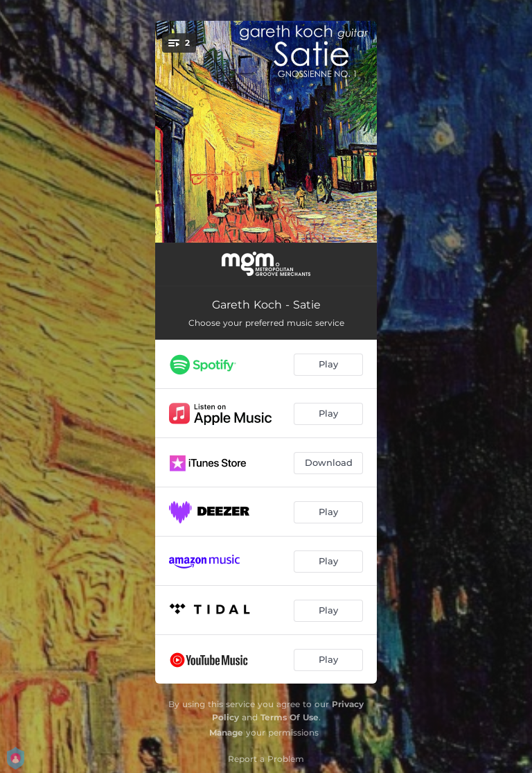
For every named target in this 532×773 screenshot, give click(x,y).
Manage (226, 732)
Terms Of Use (290, 717)
